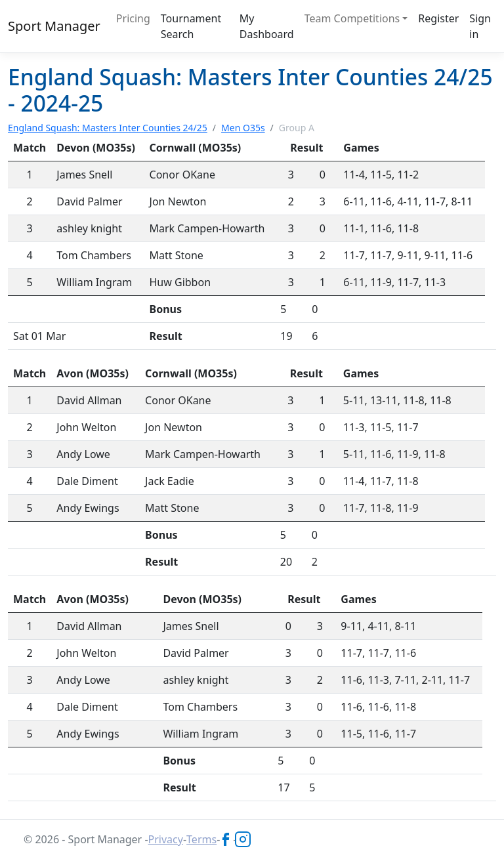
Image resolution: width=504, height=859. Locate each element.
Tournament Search (191, 26)
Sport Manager (54, 26)
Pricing (133, 18)
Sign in (480, 26)
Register (438, 18)
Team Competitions (352, 18)
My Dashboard (267, 26)
